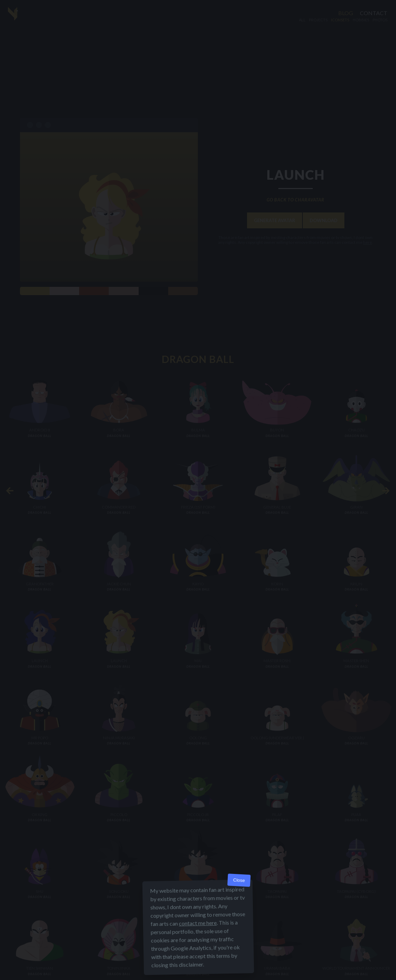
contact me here (197, 923)
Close (239, 880)
